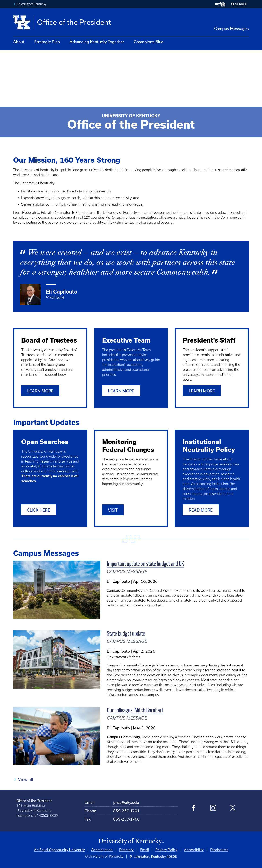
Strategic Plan (47, 42)
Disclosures (219, 849)
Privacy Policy (166, 849)
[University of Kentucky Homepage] (131, 841)
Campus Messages (232, 28)
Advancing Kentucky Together (97, 42)
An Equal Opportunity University (59, 849)
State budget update (126, 634)
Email (145, 849)
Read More (201, 510)
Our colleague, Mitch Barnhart (135, 711)
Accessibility (194, 849)
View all (25, 779)
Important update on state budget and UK (145, 564)
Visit (113, 510)
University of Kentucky (31, 4)
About (19, 42)
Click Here (39, 510)
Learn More (40, 391)
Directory (126, 849)
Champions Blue (149, 42)
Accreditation (102, 849)
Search (241, 4)
